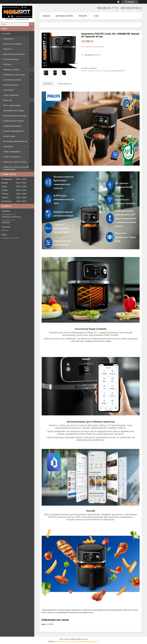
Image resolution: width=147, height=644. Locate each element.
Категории (6, 34)
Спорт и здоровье (11, 95)
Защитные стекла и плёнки (15, 162)
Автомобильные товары (14, 110)
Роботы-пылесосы (11, 59)
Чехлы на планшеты (12, 157)
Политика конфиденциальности (87, 642)
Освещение (8, 146)
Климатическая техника (14, 121)
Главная (46, 16)
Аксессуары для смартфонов (15, 141)
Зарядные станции (11, 69)
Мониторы (8, 100)
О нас (96, 16)
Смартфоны (8, 39)
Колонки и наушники (12, 80)
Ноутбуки (7, 64)
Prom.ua (85, 639)
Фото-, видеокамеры (12, 105)
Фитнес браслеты (11, 85)
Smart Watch (8, 90)
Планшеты (8, 49)
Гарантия (83, 16)
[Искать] (32, 24)
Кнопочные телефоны (13, 44)
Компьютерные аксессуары (15, 116)
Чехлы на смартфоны (12, 152)
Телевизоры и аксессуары (14, 75)
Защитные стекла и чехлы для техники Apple (16, 168)
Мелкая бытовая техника (14, 54)
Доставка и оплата (64, 16)
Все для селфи (9, 136)
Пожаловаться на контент (65, 642)
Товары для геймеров (12, 126)
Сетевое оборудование (13, 131)
